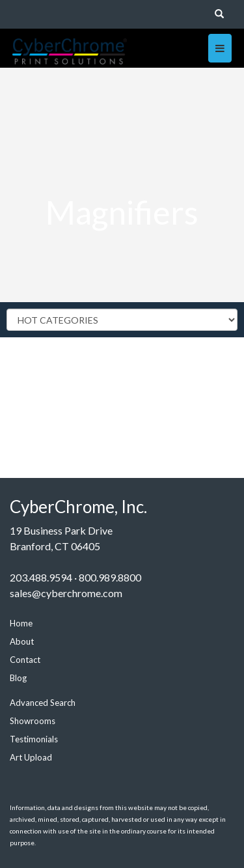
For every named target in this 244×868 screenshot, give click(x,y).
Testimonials (34, 739)
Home (21, 623)
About (22, 641)
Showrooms (33, 721)
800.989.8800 (110, 577)
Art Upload (31, 757)
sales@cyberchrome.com (66, 593)
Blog (18, 678)
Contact (25, 660)
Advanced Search (43, 703)
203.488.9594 (41, 577)
